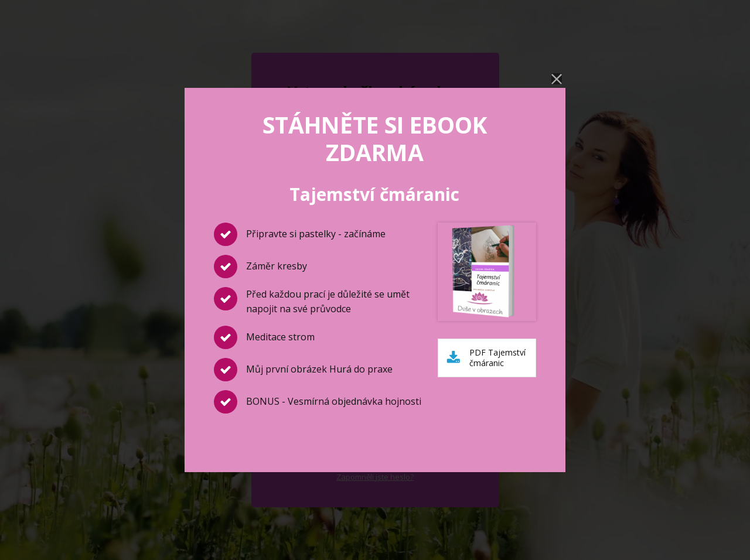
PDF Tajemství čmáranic (497, 358)
